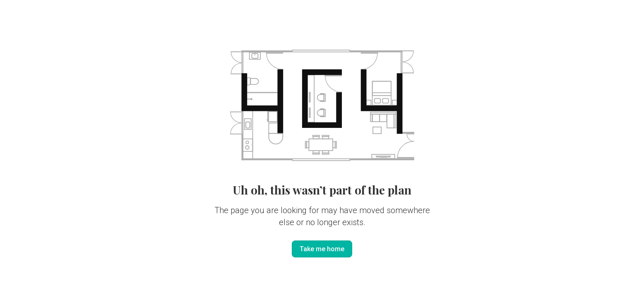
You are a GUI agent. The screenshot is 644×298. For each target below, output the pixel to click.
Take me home (322, 249)
